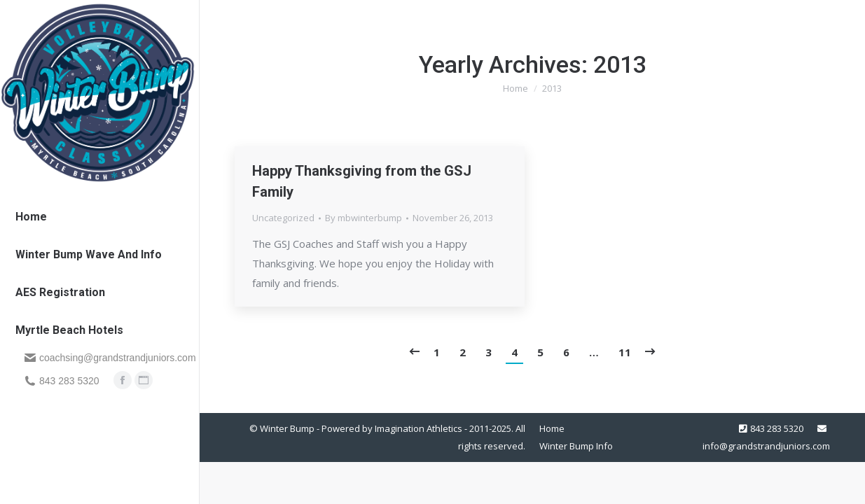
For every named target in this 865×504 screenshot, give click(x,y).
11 (625, 352)
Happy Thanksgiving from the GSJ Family (362, 181)
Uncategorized (283, 218)
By (364, 218)
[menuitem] (31, 217)
